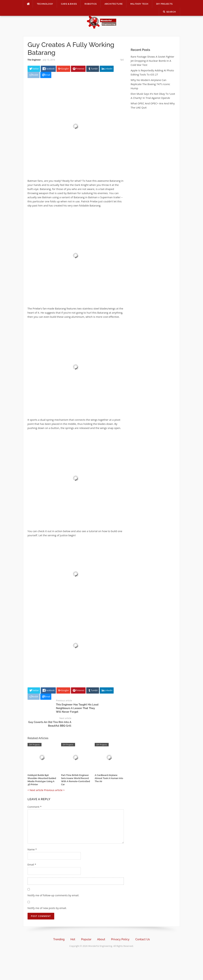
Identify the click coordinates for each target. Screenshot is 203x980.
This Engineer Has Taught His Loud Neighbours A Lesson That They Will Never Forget (77, 708)
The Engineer (34, 60)
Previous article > (54, 790)
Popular (86, 939)
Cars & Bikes (69, 4)
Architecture (114, 4)
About (101, 939)
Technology (45, 4)
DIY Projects (164, 4)
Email (32, 864)
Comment (35, 807)
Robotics (91, 4)
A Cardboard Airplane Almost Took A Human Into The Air (109, 778)
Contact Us (143, 939)
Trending (59, 939)
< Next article (35, 790)
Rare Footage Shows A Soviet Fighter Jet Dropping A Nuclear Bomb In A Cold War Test (152, 61)
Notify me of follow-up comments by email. (53, 895)
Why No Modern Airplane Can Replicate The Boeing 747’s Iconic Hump (150, 84)
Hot (73, 939)
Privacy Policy (120, 939)
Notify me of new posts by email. (47, 908)
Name (32, 849)
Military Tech (139, 4)
